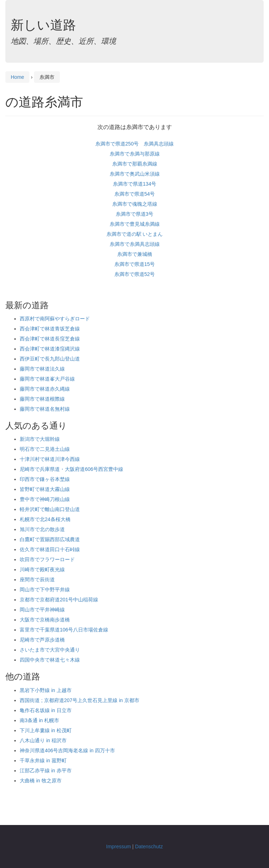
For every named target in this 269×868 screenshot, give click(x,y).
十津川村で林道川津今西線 (50, 459)
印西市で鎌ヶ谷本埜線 (45, 479)
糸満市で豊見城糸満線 (135, 224)
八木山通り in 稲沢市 (43, 740)
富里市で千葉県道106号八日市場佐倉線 (64, 630)
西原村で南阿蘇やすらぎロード (55, 319)
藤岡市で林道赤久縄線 (45, 389)
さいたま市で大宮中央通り (50, 650)
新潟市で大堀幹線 (40, 439)
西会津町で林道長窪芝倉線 (50, 339)
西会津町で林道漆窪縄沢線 (50, 349)
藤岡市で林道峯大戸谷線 (47, 379)
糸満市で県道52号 (135, 274)
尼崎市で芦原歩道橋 (42, 640)
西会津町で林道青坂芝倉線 (50, 329)
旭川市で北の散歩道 (42, 529)
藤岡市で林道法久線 (42, 369)
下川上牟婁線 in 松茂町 (46, 730)
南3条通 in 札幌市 (39, 720)
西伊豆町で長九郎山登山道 (50, 359)
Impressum (118, 846)
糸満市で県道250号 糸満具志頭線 (134, 144)
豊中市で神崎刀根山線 (45, 499)
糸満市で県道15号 (135, 264)
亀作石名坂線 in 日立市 (46, 710)
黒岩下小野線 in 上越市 (46, 690)
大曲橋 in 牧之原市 (41, 781)
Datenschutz (149, 846)
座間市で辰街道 (37, 580)
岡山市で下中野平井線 (45, 590)
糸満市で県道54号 (135, 194)
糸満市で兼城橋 (135, 254)
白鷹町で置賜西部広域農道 (50, 539)
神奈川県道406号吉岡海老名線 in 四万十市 (67, 750)
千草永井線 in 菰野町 (43, 760)
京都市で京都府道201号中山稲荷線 (59, 600)
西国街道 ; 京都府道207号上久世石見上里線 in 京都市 (80, 700)
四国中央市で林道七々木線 (50, 660)
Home (17, 77)
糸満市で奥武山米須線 (135, 174)
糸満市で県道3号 (135, 214)
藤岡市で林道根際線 (42, 399)
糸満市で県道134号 (134, 184)
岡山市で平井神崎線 (42, 610)
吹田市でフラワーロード (47, 559)
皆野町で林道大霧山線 (45, 489)
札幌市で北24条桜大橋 (45, 519)
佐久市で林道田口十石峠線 (50, 549)
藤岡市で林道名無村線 (45, 409)
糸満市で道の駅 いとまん (135, 234)
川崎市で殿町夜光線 (42, 569)
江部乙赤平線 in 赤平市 (46, 771)
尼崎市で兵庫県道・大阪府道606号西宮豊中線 (71, 469)
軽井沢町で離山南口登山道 (50, 509)
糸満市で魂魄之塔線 (135, 204)
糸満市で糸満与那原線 (135, 154)
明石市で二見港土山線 (45, 449)
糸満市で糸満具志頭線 (135, 244)
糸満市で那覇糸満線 (135, 164)
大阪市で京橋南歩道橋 (45, 620)
